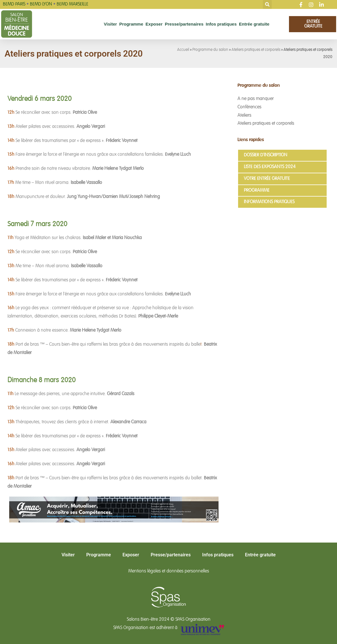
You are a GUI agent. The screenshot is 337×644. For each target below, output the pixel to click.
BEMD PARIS (14, 4)
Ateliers (244, 116)
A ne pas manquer (256, 99)
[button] (267, 4)
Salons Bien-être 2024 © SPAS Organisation (169, 620)
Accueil (183, 50)
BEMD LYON (41, 4)
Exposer (154, 24)
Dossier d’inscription (266, 155)
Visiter (110, 24)
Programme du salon (210, 50)
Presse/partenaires (184, 24)
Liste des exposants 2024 (270, 167)
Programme (131, 24)
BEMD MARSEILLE (72, 4)
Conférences (249, 107)
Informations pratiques (269, 202)
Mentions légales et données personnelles (169, 571)
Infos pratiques (221, 24)
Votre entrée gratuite (267, 179)
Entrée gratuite (254, 24)
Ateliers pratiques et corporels (256, 50)
